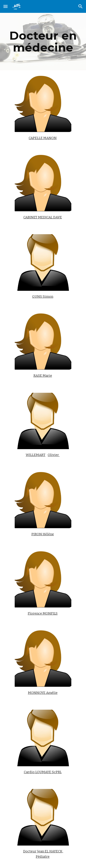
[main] (43, 42)
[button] (6, 6)
